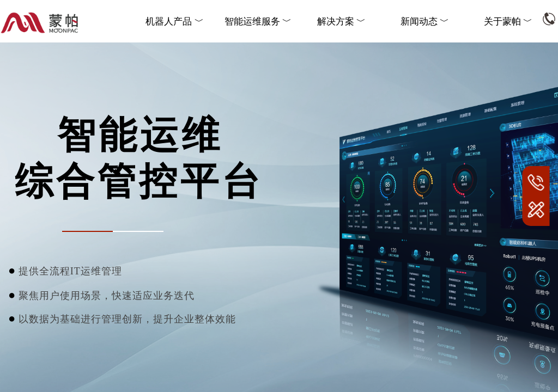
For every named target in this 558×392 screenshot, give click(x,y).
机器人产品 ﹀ (174, 22)
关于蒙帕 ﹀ (508, 22)
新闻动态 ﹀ (425, 22)
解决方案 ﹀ (341, 22)
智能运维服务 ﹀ (258, 22)
